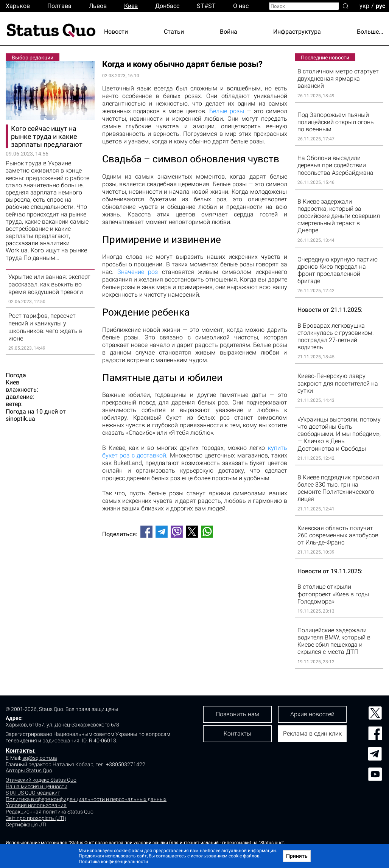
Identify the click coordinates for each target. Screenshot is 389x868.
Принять (297, 856)
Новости (116, 32)
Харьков (18, 6)
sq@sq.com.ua (40, 758)
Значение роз (138, 272)
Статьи (174, 32)
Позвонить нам (237, 714)
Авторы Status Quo (29, 770)
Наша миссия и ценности (37, 786)
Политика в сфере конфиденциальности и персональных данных (86, 799)
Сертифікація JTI (26, 824)
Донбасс (167, 6)
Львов (98, 6)
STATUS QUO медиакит (33, 793)
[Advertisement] (195, 569)
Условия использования (36, 805)
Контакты (20, 751)
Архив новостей (312, 714)
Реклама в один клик (312, 733)
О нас (241, 6)
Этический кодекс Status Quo (41, 780)
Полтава (59, 6)
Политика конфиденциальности (113, 862)
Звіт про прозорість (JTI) (36, 818)
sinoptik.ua (20, 419)
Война (229, 32)
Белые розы (227, 111)
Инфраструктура (297, 32)
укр (364, 5)
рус (380, 5)
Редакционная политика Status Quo (50, 812)
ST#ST (206, 6)
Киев (131, 6)
